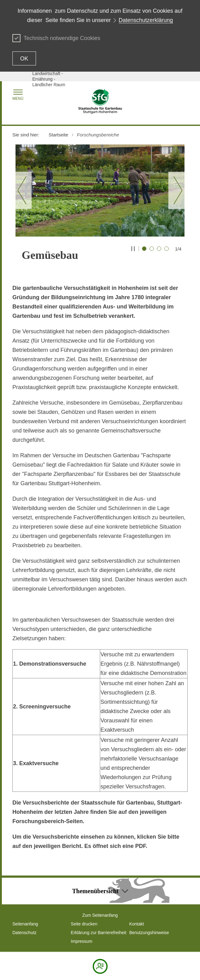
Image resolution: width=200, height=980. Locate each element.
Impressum (81, 941)
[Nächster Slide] (178, 190)
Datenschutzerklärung (146, 20)
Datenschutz (24, 933)
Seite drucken (84, 924)
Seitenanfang (25, 924)
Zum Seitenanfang (100, 915)
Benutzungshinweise (149, 933)
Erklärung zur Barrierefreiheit (98, 933)
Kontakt (137, 924)
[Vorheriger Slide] (22, 190)
